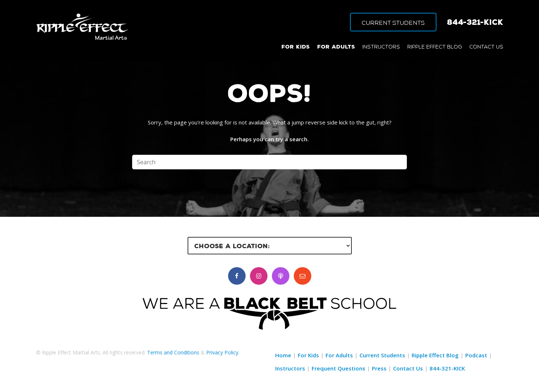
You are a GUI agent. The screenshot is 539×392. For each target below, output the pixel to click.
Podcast (476, 355)
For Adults (339, 355)
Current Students (382, 355)
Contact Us (408, 368)
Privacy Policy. (223, 352)
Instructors (290, 368)
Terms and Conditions (173, 352)
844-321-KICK (475, 22)
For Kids (308, 355)
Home (283, 355)
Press (379, 368)
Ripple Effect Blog (435, 355)
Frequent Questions (338, 368)
